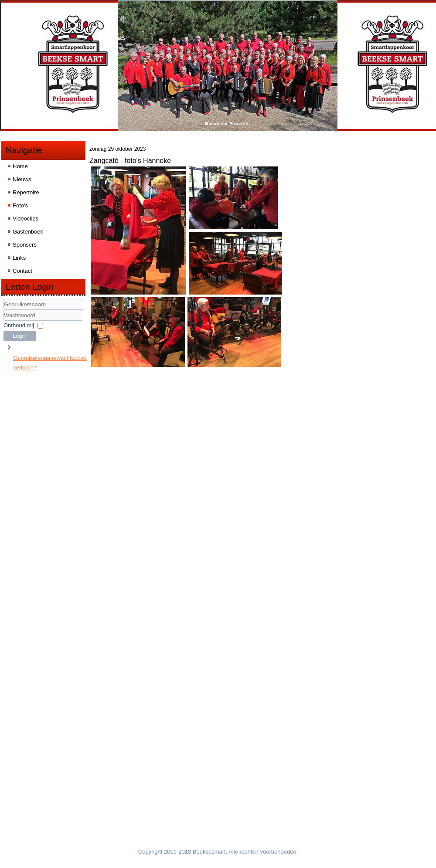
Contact (22, 271)
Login (20, 336)
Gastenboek (28, 232)
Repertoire (26, 192)
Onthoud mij (19, 325)
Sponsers (25, 245)
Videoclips (26, 219)
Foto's (20, 205)
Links (19, 258)
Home (20, 166)
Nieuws (22, 179)
